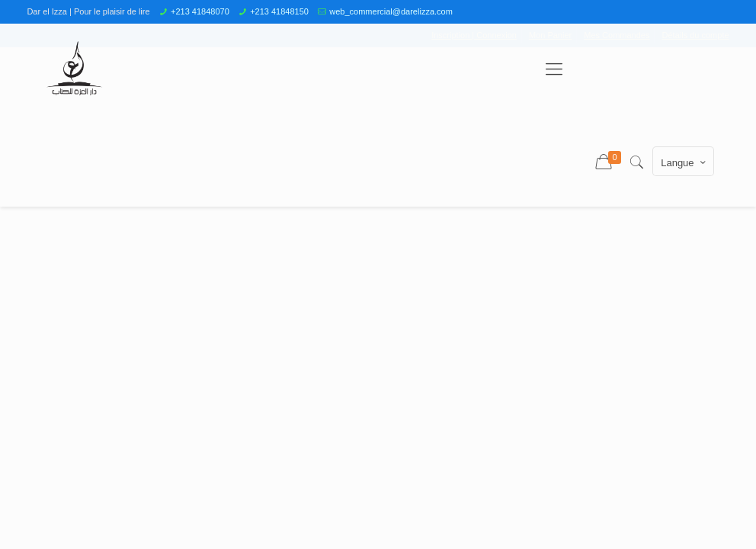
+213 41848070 (200, 11)
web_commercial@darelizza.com (391, 11)
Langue (684, 162)
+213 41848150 (279, 11)
